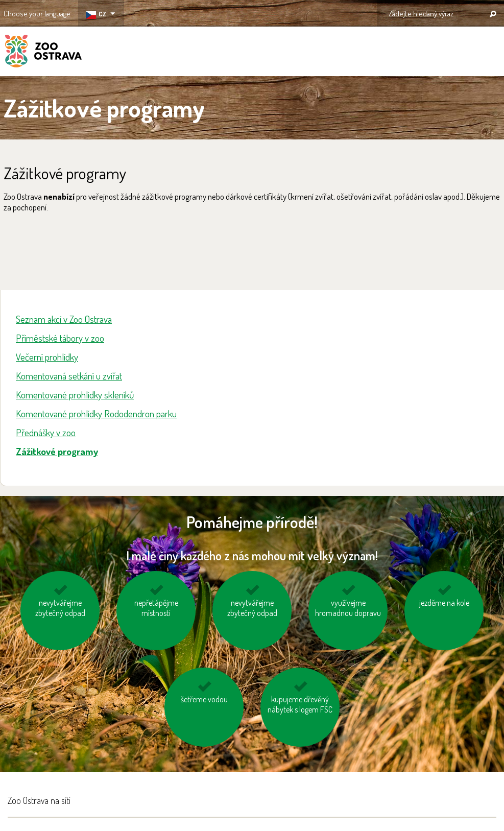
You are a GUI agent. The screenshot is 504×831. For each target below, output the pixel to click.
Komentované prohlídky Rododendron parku (96, 413)
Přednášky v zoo (46, 432)
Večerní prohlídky (47, 357)
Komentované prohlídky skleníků (75, 395)
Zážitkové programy (57, 451)
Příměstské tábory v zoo (60, 338)
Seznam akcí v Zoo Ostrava (64, 319)
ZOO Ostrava (43, 53)
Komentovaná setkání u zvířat (69, 376)
